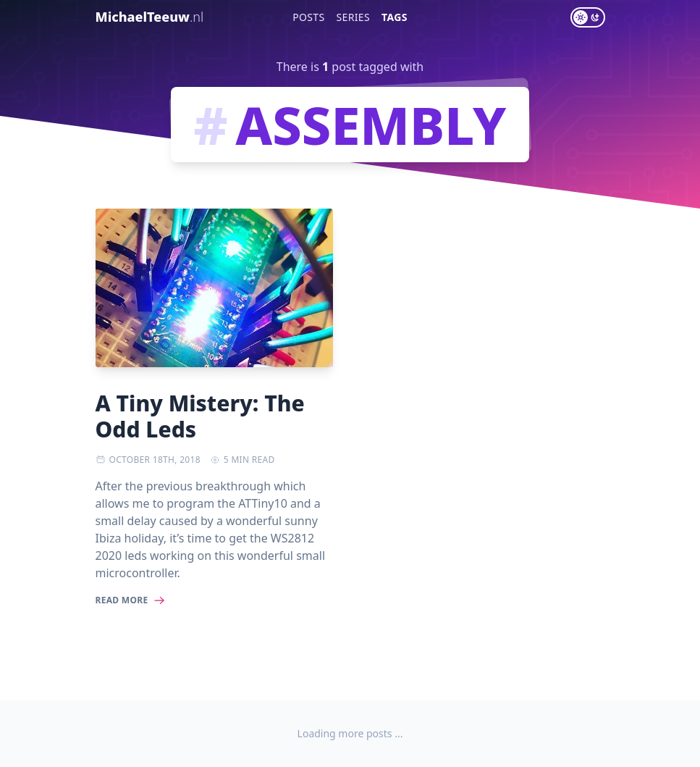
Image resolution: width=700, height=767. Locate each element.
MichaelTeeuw (150, 17)
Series (354, 17)
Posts (308, 17)
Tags (395, 17)
